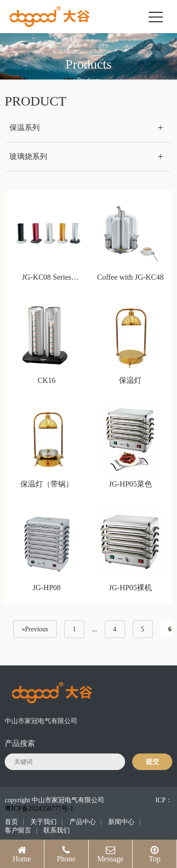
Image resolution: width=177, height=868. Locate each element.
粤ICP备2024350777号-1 (39, 809)
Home (75, 46)
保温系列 (25, 128)
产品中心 (83, 822)
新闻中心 (121, 822)
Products (99, 46)
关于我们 (43, 822)
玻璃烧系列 (28, 156)
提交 (152, 762)
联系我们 (57, 830)
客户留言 (18, 830)
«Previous (35, 629)
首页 (11, 822)
